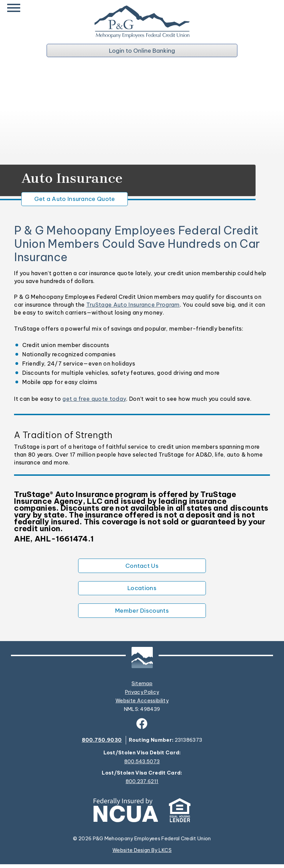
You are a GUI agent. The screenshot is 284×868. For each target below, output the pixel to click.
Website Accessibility (142, 704)
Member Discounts (142, 614)
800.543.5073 (142, 765)
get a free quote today (94, 400)
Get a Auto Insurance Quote (78, 200)
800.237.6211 (142, 785)
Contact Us (142, 567)
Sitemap (142, 687)
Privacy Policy (142, 696)
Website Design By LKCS (142, 854)
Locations (142, 591)
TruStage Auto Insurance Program (133, 306)
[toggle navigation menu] (15, 8)
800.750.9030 (102, 744)
